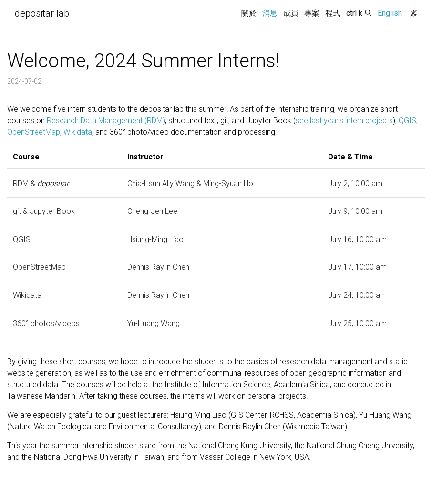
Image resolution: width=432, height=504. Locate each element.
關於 (249, 13)
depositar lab (42, 13)
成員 (291, 13)
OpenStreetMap (34, 132)
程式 (333, 13)
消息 (271, 12)
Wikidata (78, 132)
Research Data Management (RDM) (106, 121)
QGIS (407, 121)
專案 (312, 13)
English (390, 13)
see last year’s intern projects (344, 121)
